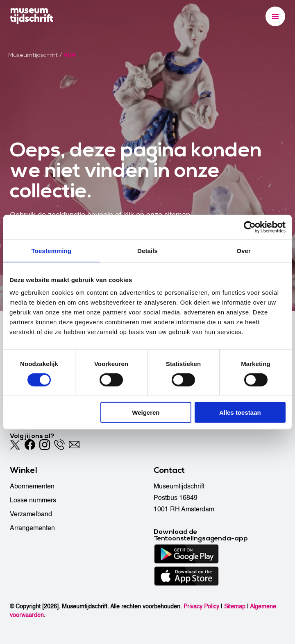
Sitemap (235, 607)
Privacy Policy (201, 607)
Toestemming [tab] (52, 250)
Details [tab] (147, 250)
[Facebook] (30, 445)
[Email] (74, 445)
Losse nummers (33, 500)
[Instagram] (45, 445)
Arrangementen (32, 528)
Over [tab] (244, 250)
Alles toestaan (240, 412)
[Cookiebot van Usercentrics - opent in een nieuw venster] (250, 227)
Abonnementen (32, 486)
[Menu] (275, 16)
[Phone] (59, 445)
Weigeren (146, 412)
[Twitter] (15, 445)
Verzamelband (31, 514)
